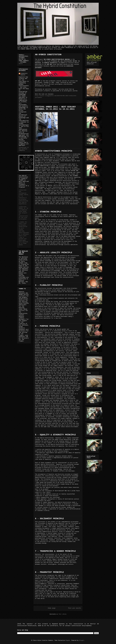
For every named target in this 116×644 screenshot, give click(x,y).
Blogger (82, 640)
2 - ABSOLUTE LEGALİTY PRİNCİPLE (54, 253)
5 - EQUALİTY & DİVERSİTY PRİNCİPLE (55, 435)
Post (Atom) (63, 614)
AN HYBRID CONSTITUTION (48, 55)
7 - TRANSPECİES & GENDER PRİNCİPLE (55, 551)
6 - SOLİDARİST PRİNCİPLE (49, 519)
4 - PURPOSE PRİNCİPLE (48, 326)
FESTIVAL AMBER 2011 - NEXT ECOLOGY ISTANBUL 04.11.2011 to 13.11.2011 (55, 108)
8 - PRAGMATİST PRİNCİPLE (49, 572)
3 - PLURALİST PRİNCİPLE (49, 285)
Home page (52, 608)
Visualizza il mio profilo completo (24, 149)
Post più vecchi (75, 608)
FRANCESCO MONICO (24, 74)
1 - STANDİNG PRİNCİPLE (48, 212)
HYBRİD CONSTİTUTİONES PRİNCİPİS (54, 151)
